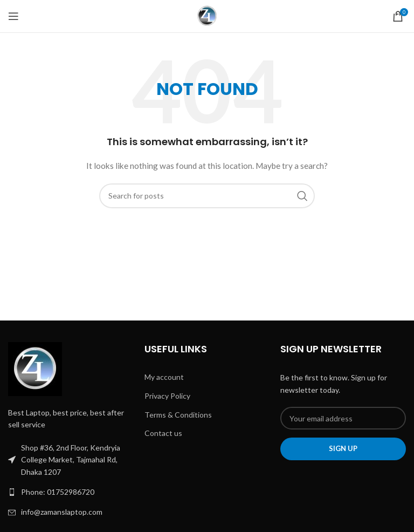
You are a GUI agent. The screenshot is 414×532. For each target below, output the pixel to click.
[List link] (71, 492)
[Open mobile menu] (13, 16)
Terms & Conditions (178, 415)
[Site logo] (207, 15)
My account (164, 377)
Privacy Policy (167, 396)
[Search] (207, 196)
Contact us (163, 433)
